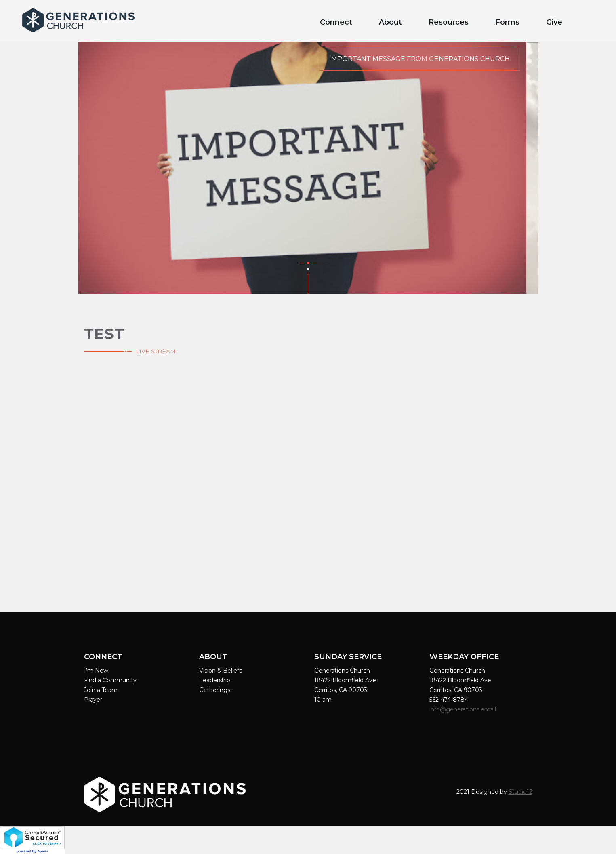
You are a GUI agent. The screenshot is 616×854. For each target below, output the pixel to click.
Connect (336, 22)
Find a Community (110, 680)
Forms (507, 22)
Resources (449, 22)
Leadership (215, 680)
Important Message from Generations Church (419, 59)
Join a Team (101, 690)
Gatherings (215, 690)
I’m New (96, 671)
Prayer (93, 700)
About (390, 22)
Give (554, 22)
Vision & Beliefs (221, 671)
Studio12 (520, 792)
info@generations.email (464, 709)
